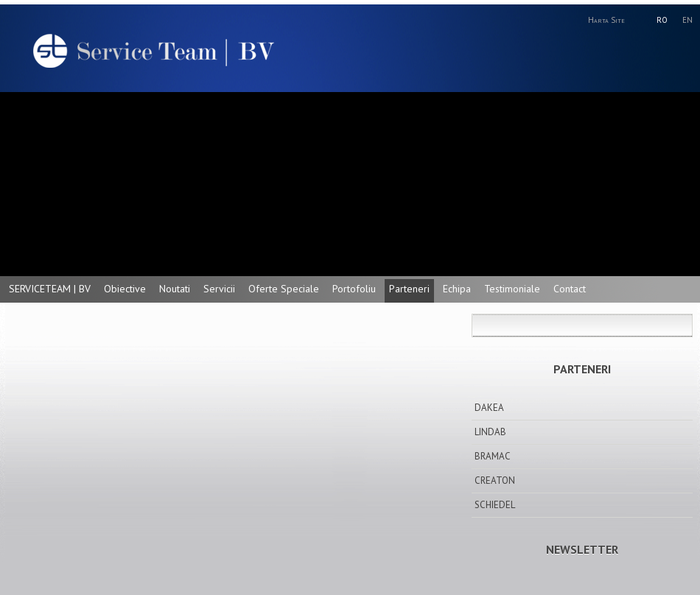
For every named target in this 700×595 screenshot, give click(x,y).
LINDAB (490, 432)
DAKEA (489, 408)
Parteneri (409, 289)
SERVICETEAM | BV (50, 289)
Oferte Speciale (284, 289)
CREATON (495, 480)
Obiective (125, 289)
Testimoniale (512, 289)
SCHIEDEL (495, 505)
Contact (570, 289)
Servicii (219, 289)
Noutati (175, 289)
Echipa (457, 289)
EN (687, 20)
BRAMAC (493, 456)
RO (662, 20)
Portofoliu (354, 289)
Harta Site (606, 20)
